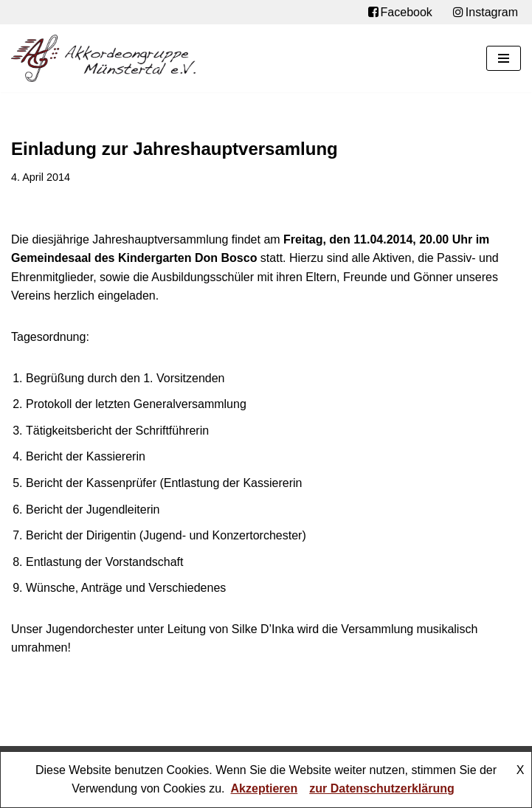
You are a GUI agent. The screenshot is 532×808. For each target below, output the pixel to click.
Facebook (400, 13)
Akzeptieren (265, 788)
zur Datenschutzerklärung (381, 788)
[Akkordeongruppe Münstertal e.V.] (103, 58)
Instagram (486, 13)
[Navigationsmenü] (504, 58)
